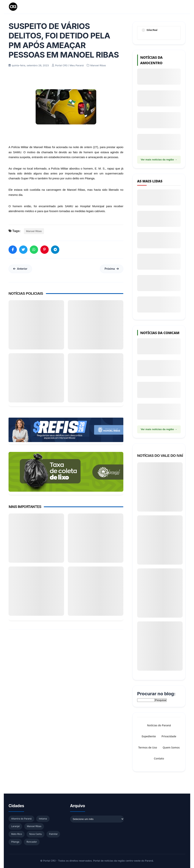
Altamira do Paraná (21, 819)
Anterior (20, 269)
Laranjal (15, 826)
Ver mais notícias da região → (159, 160)
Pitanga (15, 842)
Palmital (53, 834)
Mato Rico (17, 834)
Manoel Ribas (34, 231)
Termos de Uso (148, 747)
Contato (159, 759)
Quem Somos (171, 747)
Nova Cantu (35, 834)
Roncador (32, 842)
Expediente (149, 736)
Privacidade (169, 736)
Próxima (112, 269)
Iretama (43, 819)
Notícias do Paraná (159, 725)
